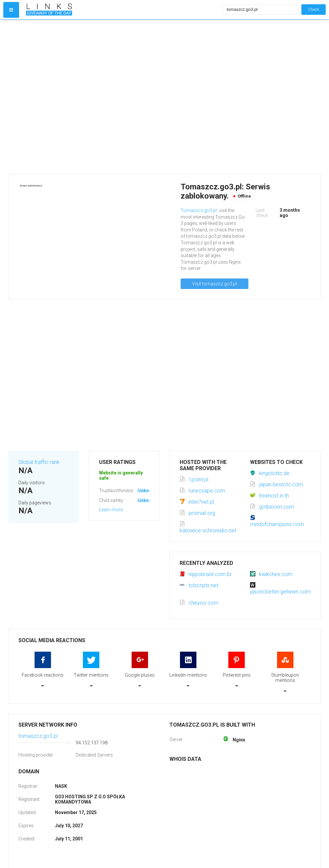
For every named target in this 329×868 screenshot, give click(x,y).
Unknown (148, 491)
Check (314, 9)
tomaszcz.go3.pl (38, 736)
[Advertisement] (73, 97)
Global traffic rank (39, 462)
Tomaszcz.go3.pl (199, 210)
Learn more (111, 510)
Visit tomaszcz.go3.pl (215, 284)
